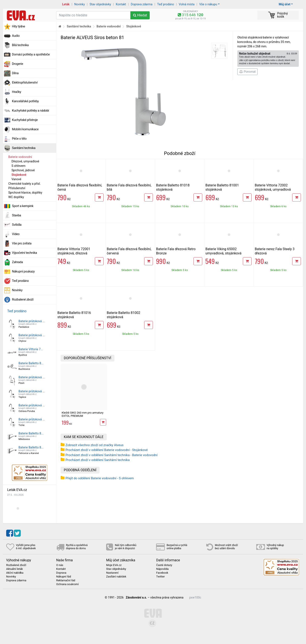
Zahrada (17, 262)
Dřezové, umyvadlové (25, 161)
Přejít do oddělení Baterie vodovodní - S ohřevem (100, 478)
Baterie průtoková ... (32, 321)
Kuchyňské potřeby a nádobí (30, 111)
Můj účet (285, 4)
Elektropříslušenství (25, 82)
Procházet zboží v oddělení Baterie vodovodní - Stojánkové (107, 450)
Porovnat (247, 72)
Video (16, 234)
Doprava (61, 573)
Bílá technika (20, 45)
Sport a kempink (23, 206)
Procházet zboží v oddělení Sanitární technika (98, 460)
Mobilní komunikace (25, 129)
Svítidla (17, 225)
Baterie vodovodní (20, 157)
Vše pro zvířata (22, 243)
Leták (66, 4)
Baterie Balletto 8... (31, 363)
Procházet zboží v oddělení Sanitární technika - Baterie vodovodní (112, 455)
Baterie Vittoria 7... (31, 349)
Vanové (16, 179)
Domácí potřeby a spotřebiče (31, 54)
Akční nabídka (15, 573)
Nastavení (112, 573)
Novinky (80, 4)
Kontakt (121, 4)
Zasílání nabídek (116, 577)
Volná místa (187, 4)
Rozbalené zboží (23, 299)
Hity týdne (19, 26)
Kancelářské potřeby (25, 101)
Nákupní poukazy (23, 271)
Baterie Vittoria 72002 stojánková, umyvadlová (273, 187)
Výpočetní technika (24, 253)
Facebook (162, 573)
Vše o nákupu (208, 4)
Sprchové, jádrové (23, 170)
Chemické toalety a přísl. (24, 184)
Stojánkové (19, 175)
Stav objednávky (100, 4)
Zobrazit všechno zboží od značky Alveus (95, 445)
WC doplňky (16, 197)
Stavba (16, 215)
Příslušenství (17, 188)
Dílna (15, 73)
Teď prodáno (166, 4)
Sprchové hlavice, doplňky (25, 193)
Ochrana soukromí (67, 584)
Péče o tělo (19, 139)
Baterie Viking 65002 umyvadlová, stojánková (223, 251)
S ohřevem (19, 166)
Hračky (16, 92)
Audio (16, 36)
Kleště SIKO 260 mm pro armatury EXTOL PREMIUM (83, 414)
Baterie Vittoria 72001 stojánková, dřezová (74, 251)
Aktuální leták (14, 569)
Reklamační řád (66, 580)
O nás (60, 565)
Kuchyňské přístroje (25, 120)
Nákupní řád (64, 577)
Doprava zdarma (142, 4)
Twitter (160, 577)
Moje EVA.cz (114, 565)
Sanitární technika (24, 148)
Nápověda (162, 569)
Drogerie (17, 64)
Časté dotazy (164, 565)
